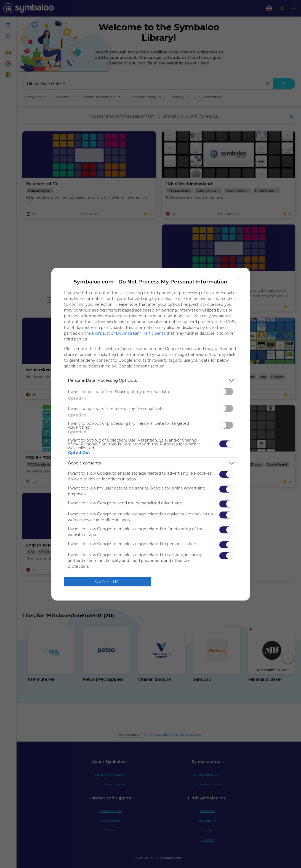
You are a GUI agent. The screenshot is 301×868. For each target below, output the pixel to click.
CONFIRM (107, 582)
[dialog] (151, 434)
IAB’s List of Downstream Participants (129, 333)
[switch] (226, 392)
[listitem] (151, 381)
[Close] (239, 278)
